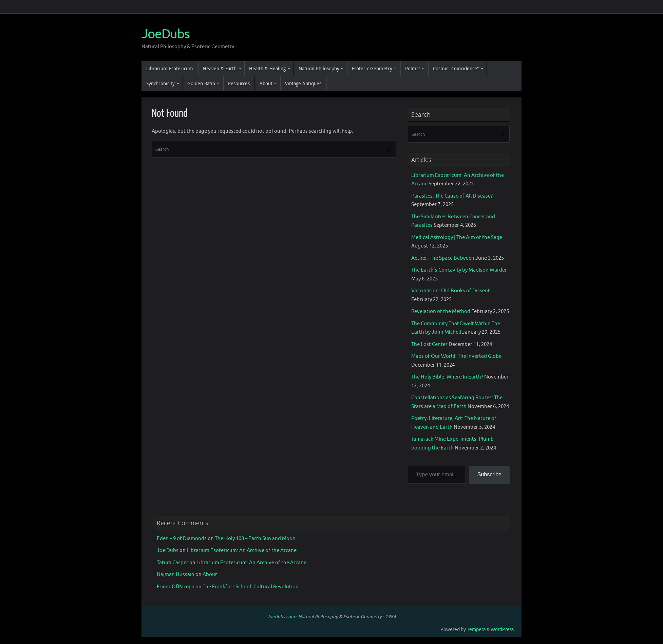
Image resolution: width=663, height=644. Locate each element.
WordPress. (503, 630)
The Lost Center (429, 344)
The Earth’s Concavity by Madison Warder (459, 270)
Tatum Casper (173, 563)
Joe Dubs (168, 550)
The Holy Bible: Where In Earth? (447, 377)
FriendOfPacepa (176, 587)
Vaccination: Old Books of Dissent (451, 291)
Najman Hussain (176, 575)
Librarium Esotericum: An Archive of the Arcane (242, 550)
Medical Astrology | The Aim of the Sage (457, 237)
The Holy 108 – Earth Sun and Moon (255, 539)
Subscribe (489, 474)
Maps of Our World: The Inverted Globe (456, 356)
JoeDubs (166, 34)
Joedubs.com (281, 617)
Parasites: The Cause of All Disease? (452, 196)
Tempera (476, 630)
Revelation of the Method (441, 311)
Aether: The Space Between (443, 258)
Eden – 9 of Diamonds (182, 539)
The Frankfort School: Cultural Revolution (251, 587)
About (210, 575)
